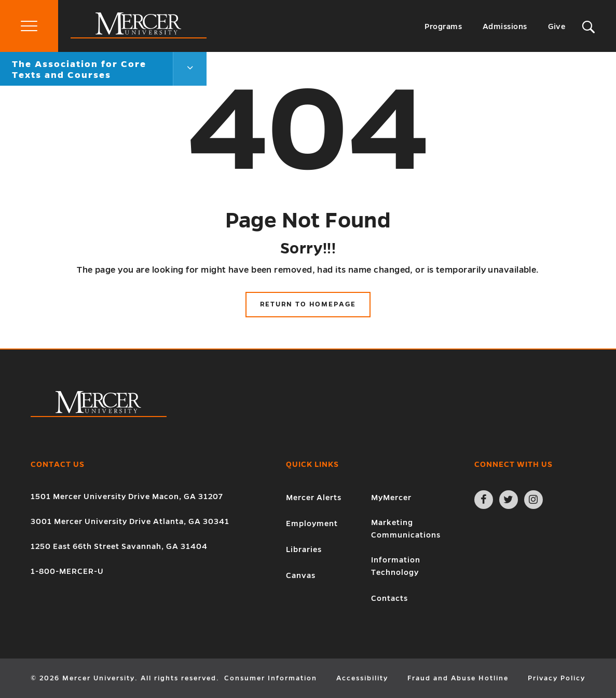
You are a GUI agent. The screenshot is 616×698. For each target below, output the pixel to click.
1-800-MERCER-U (67, 571)
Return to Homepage (308, 304)
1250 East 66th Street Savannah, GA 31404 (119, 546)
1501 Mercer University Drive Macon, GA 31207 (127, 496)
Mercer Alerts (314, 498)
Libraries (304, 549)
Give (557, 26)
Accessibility (362, 678)
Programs (443, 26)
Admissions (505, 26)
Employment (312, 523)
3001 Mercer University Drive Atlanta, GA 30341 (130, 521)
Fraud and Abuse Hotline (458, 678)
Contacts (389, 598)
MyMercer (391, 498)
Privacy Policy (557, 678)
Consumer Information (271, 678)
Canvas (301, 575)
